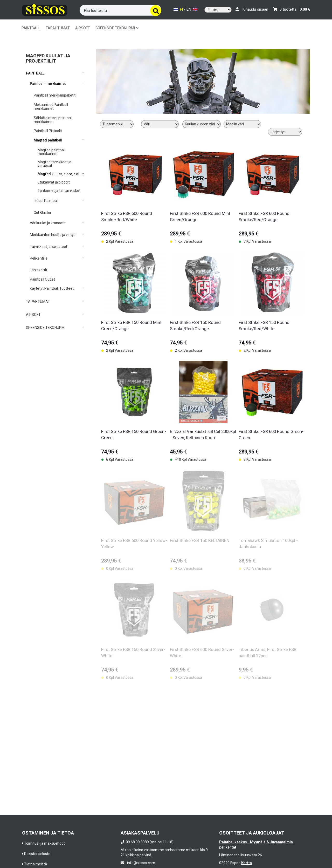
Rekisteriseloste (37, 854)
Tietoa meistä (36, 864)
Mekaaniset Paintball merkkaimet (51, 107)
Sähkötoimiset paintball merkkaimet (53, 120)
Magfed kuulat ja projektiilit (61, 174)
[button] (55, 71)
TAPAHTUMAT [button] (58, 28)
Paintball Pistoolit (48, 131)
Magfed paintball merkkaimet (51, 152)
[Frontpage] (45, 9)
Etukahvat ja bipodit (54, 182)
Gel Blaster (43, 213)
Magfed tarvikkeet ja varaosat (54, 164)
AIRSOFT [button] (83, 28)
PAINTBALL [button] (31, 28)
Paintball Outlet (42, 279)
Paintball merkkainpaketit (55, 95)
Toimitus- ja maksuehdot (44, 843)
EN (192, 9)
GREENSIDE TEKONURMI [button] (117, 28)
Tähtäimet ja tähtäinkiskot (59, 191)
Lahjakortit (39, 270)
